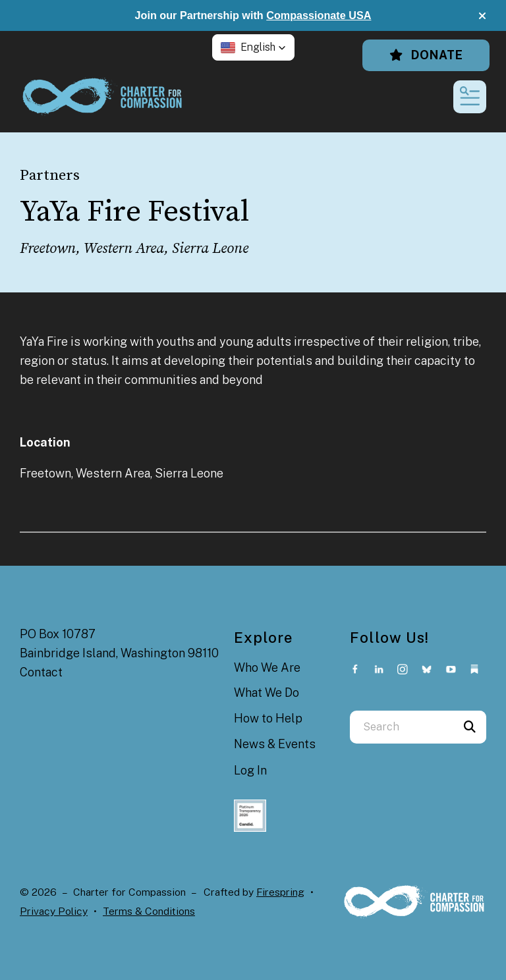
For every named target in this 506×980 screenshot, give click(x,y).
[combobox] (402, 727)
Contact (41, 672)
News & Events (275, 744)
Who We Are (267, 667)
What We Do (267, 693)
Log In (250, 770)
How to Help (268, 718)
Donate (426, 55)
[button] (482, 16)
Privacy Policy (54, 911)
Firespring (280, 892)
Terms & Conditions (149, 911)
